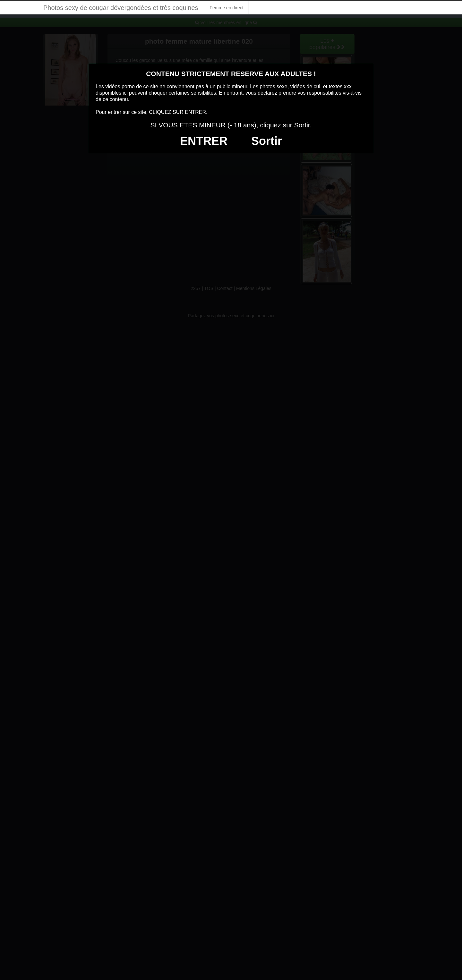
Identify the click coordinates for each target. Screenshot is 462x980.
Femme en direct (227, 8)
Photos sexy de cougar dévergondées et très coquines (121, 8)
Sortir (267, 141)
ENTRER (204, 141)
